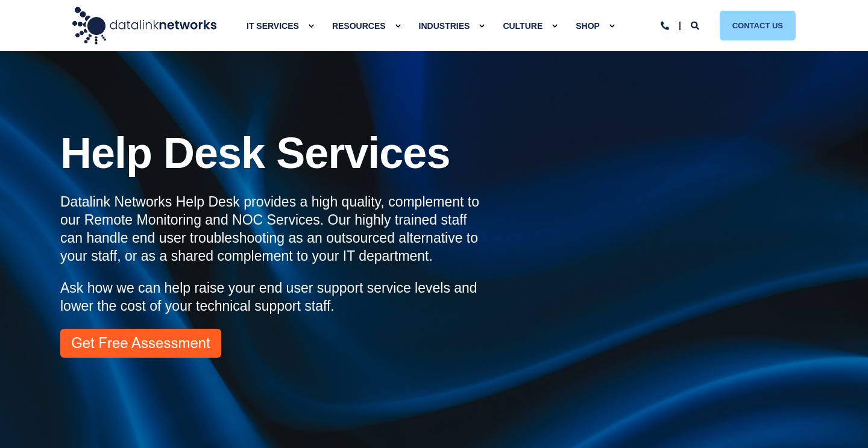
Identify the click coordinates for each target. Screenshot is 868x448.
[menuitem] (311, 26)
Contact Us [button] (758, 25)
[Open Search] (696, 25)
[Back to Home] (145, 26)
